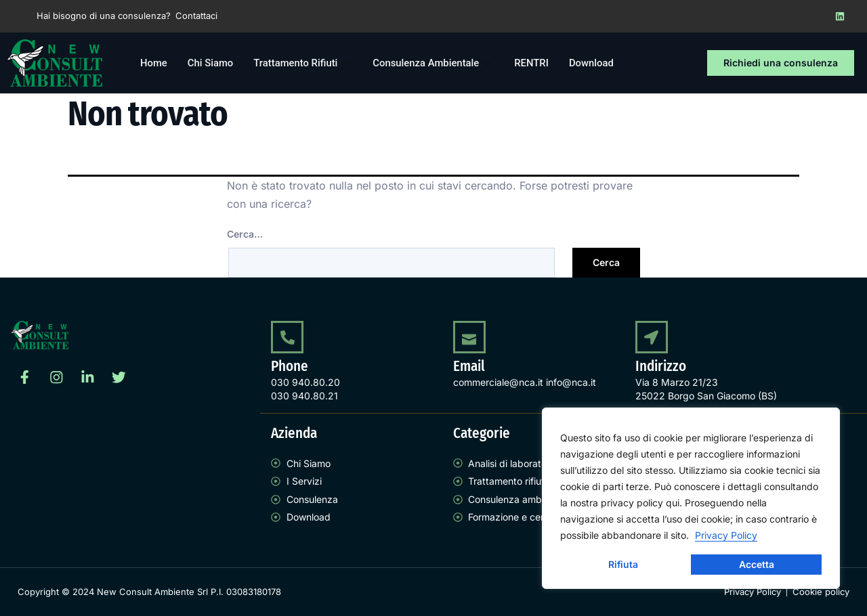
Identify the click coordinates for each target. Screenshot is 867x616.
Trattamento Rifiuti (305, 63)
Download (595, 63)
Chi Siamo (211, 63)
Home (154, 63)
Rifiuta (623, 564)
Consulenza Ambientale (436, 63)
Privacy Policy (726, 535)
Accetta (757, 564)
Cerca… (245, 234)
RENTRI (535, 63)
